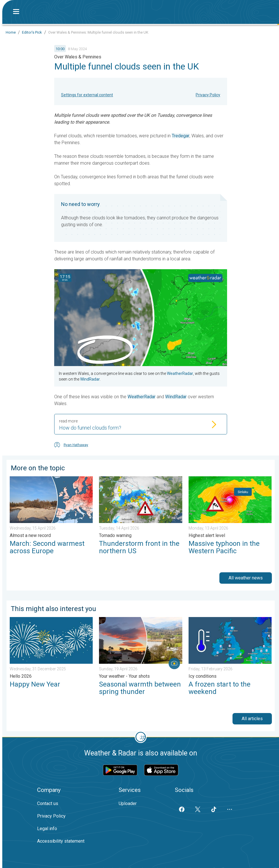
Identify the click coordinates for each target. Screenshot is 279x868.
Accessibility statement (61, 841)
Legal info (47, 829)
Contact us (48, 803)
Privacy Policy (208, 95)
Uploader (128, 803)
